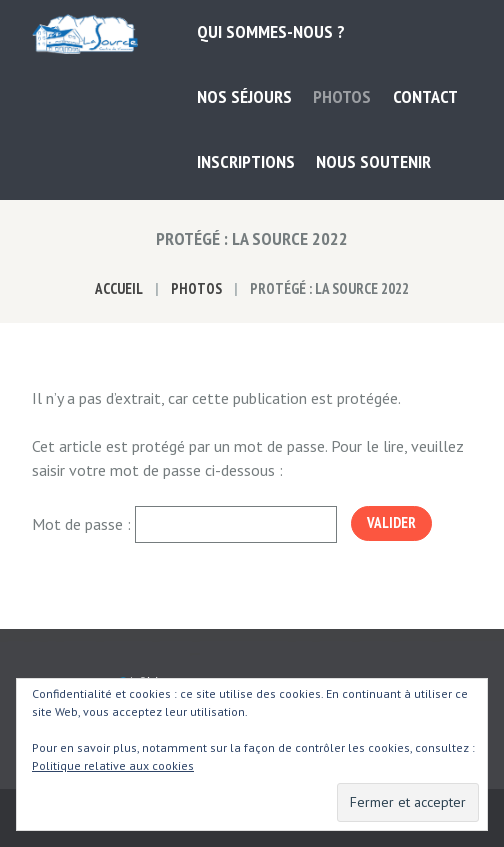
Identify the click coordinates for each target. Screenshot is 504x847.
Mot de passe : (184, 524)
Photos (196, 288)
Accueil (119, 288)
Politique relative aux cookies (113, 765)
